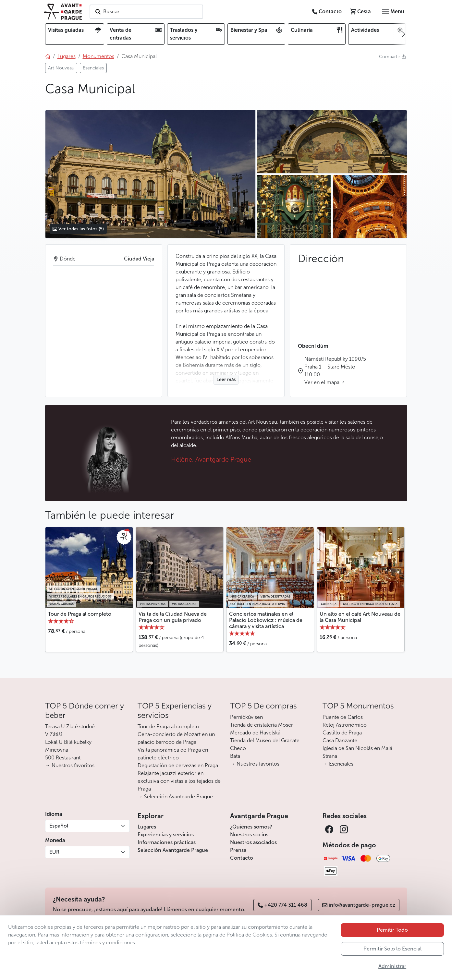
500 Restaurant (63, 758)
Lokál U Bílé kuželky (68, 742)
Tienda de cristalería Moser (262, 725)
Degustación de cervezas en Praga (178, 765)
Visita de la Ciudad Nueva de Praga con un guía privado (173, 617)
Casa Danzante (340, 740)
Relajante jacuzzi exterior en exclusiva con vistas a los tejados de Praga (179, 781)
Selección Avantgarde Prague (173, 850)
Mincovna (57, 750)
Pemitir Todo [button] (392, 930)
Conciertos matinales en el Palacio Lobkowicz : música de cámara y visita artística (266, 620)
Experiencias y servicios (166, 835)
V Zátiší (54, 734)
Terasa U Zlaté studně (70, 726)
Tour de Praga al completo (80, 614)
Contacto (242, 858)
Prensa (238, 850)
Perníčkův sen (246, 717)
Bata (235, 756)
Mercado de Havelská (255, 733)
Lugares (147, 827)
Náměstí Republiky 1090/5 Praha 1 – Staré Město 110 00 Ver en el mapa (335, 371)
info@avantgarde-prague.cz (359, 905)
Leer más (226, 380)
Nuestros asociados (253, 842)
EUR (54, 852)
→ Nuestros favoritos (70, 765)
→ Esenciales (338, 764)
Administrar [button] (392, 966)
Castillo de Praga (342, 733)
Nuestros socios (249, 835)
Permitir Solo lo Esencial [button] (392, 949)
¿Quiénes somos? (251, 827)
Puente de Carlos (343, 717)
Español (59, 826)
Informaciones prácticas (167, 842)
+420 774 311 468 (282, 905)
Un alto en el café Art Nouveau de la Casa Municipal (360, 617)
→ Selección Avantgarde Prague (175, 797)
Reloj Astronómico (345, 725)
